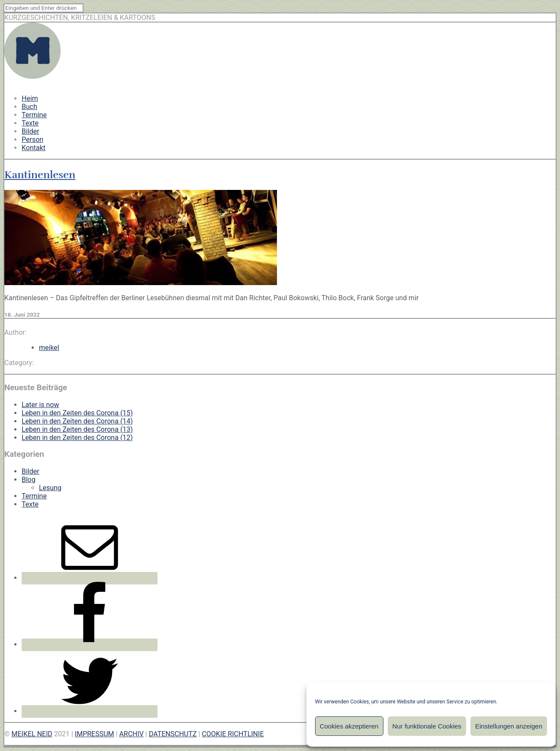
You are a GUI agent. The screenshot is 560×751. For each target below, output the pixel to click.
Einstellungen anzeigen (509, 726)
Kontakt (34, 148)
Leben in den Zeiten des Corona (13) (77, 429)
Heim (30, 98)
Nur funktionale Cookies (427, 726)
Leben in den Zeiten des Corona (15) (77, 413)
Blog (29, 480)
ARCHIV (131, 734)
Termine (34, 115)
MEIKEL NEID (32, 734)
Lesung (50, 488)
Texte (30, 123)
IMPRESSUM (95, 734)
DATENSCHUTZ (173, 734)
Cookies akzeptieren (349, 726)
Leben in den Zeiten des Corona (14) (77, 421)
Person (32, 140)
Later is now (40, 405)
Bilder (31, 131)
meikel (49, 348)
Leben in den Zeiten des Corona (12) (77, 438)
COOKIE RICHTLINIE (233, 734)
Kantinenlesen (40, 175)
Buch (29, 107)
